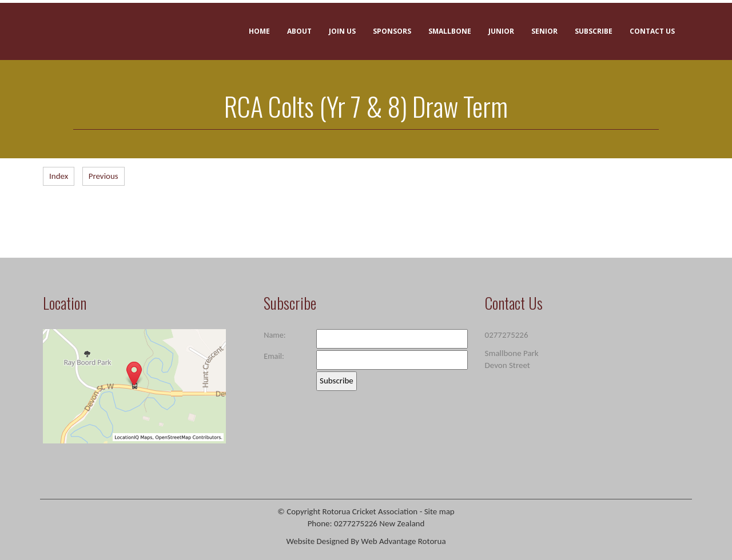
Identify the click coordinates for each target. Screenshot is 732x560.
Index (59, 176)
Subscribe (594, 31)
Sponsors (392, 31)
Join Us (342, 31)
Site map (439, 511)
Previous (104, 176)
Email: (274, 356)
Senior (544, 31)
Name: (274, 335)
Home (259, 31)
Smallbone (450, 31)
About (299, 31)
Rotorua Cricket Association (370, 511)
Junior (501, 31)
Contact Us (652, 31)
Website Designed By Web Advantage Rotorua (366, 541)
